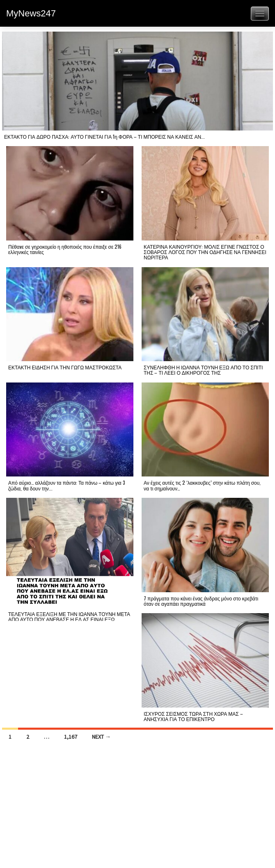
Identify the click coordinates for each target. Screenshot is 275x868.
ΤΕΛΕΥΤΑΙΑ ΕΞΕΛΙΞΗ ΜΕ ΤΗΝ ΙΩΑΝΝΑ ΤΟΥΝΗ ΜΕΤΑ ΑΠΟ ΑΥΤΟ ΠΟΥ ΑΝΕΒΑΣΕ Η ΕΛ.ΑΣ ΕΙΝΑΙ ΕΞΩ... (69, 616)
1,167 (71, 737)
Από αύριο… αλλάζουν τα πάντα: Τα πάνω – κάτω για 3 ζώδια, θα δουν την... (67, 485)
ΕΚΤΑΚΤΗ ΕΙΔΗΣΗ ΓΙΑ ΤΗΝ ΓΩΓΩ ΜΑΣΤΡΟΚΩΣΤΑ (65, 367)
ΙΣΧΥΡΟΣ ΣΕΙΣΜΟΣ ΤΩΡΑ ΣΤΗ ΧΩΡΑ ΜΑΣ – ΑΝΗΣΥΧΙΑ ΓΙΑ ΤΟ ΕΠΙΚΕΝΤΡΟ (193, 716)
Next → (101, 737)
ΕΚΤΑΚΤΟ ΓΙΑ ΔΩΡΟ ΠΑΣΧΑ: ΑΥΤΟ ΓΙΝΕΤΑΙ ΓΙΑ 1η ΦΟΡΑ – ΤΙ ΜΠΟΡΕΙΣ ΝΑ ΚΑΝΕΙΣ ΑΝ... (104, 136)
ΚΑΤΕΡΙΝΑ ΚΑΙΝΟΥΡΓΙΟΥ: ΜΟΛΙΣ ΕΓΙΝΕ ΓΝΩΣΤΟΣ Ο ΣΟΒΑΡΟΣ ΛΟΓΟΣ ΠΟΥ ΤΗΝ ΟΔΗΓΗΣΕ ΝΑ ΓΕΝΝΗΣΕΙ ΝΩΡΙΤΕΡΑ (205, 252)
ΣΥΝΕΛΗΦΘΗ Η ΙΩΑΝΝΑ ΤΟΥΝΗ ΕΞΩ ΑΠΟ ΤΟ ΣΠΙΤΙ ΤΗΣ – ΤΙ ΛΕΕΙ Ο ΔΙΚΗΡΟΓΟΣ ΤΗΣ (203, 370)
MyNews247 (31, 13)
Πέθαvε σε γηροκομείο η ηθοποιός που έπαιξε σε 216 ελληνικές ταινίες (65, 249)
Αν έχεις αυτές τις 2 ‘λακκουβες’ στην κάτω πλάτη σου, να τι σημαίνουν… (202, 485)
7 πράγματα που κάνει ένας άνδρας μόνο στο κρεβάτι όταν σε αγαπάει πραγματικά (201, 601)
